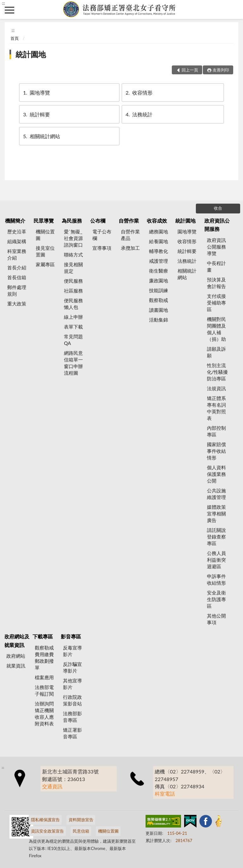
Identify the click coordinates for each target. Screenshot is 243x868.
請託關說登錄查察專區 (216, 537)
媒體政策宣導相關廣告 (216, 514)
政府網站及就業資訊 (17, 640)
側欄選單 (9, 10)
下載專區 (43, 636)
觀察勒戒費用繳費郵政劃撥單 (44, 658)
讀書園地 (159, 310)
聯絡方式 (73, 255)
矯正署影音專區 (72, 733)
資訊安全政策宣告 (47, 831)
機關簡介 (15, 221)
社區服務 (73, 291)
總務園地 (159, 231)
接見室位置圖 (45, 251)
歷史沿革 (17, 231)
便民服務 (73, 281)
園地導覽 (36, 92)
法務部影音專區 (72, 717)
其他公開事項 (216, 619)
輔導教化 (159, 251)
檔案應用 (44, 677)
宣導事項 (102, 248)
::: (3, 3)
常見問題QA (73, 340)
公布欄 (98, 221)
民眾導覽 (44, 221)
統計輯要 (36, 114)
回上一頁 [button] (190, 70)
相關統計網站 (41, 136)
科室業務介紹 (17, 254)
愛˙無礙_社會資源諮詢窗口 (73, 238)
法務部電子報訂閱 (44, 690)
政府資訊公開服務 (217, 225)
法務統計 (139, 114)
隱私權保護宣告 (45, 820)
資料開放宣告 (81, 820)
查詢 (234, 9)
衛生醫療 (159, 271)
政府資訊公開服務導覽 (216, 247)
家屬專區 (45, 264)
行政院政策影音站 (72, 700)
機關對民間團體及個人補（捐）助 (216, 329)
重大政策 (17, 304)
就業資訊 (16, 666)
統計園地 (31, 54)
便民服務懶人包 (73, 304)
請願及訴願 (216, 352)
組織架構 (17, 241)
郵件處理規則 (17, 290)
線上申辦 (73, 317)
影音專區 (71, 636)
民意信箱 (81, 831)
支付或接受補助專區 (216, 303)
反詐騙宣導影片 (72, 667)
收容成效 (157, 221)
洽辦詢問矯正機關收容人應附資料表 (44, 714)
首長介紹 (17, 268)
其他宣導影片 (72, 684)
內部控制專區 (216, 431)
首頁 (15, 38)
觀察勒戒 (159, 300)
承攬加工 (130, 248)
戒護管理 (159, 261)
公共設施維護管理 (216, 494)
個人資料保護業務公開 (216, 474)
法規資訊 (216, 388)
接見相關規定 (73, 268)
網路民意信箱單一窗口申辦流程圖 (73, 363)
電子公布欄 (102, 235)
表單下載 (73, 327)
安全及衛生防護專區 (216, 599)
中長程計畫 (216, 266)
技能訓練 (159, 290)
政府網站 (16, 656)
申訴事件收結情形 (216, 579)
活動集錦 (159, 320)
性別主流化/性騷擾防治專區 (218, 372)
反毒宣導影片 (72, 651)
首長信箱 (17, 277)
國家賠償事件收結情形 (216, 451)
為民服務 (72, 221)
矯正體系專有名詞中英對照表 (216, 408)
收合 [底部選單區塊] (218, 208)
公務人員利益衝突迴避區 (216, 560)
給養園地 (159, 241)
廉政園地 (159, 280)
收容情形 (139, 92)
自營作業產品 (130, 235)
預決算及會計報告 (216, 283)
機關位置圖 (45, 235)
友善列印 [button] (221, 70)
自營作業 (129, 221)
